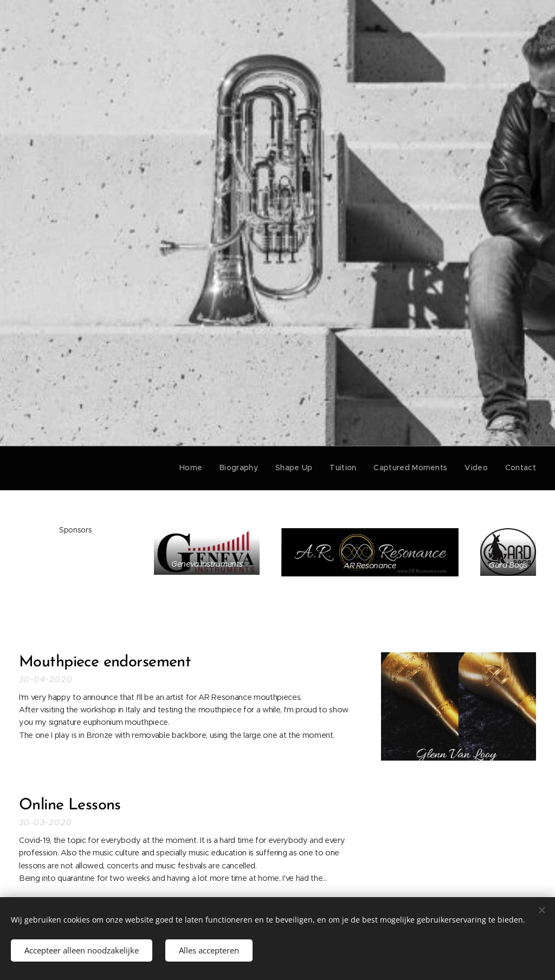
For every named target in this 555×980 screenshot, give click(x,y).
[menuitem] (203, 468)
